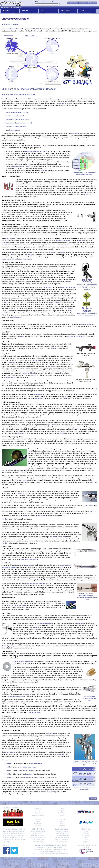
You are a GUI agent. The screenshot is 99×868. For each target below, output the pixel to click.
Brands (38, 821)
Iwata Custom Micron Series (16, 605)
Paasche (23, 840)
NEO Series (47, 287)
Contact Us (38, 809)
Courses (38, 826)
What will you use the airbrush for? (17, 112)
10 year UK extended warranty (46, 315)
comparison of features (27, 771)
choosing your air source (30, 778)
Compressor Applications (62, 838)
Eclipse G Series (10, 752)
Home (3, 7)
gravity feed (62, 537)
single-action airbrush (45, 623)
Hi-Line (82, 241)
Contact (83, 10)
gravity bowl (88, 506)
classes (4, 646)
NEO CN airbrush (24, 480)
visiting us (13, 646)
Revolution (59, 229)
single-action (61, 253)
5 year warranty (55, 302)
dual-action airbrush (28, 373)
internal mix (12, 362)
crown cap (26, 694)
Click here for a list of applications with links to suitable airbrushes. (84, 172)
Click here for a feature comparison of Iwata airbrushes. (85, 788)
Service (62, 809)
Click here (80, 336)
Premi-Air (6, 838)
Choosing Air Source (62, 831)
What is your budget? (13, 130)
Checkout (86, 833)
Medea (17, 833)
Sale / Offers (62, 813)
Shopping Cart (86, 829)
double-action (39, 399)
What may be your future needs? (17, 127)
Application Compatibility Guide (36, 151)
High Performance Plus (64, 241)
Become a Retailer (38, 815)
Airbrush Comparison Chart (20, 166)
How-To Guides (38, 842)
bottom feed (42, 515)
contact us (63, 103)
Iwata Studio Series (62, 833)
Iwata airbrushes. (37, 763)
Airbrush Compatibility (62, 840)
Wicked (11, 840)
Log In (86, 840)
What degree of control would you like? (19, 123)
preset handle (56, 371)
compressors (9, 833)
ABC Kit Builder (38, 29)
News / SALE (65, 10)
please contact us (76, 134)
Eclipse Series (9, 238)
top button (10, 255)
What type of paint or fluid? (15, 116)
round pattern (50, 734)
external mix (72, 336)
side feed (53, 537)
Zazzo (21, 833)
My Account (86, 835)
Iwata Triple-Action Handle (36, 583)
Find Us (38, 811)
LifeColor (10, 835)
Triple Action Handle (34, 712)
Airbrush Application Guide (38, 838)
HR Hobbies (17, 835)
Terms (62, 824)
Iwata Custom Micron (68, 287)
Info (43, 10)
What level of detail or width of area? (18, 119)
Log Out (86, 842)
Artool (5, 835)
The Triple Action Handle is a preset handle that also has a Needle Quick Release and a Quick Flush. (87, 596)
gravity (92, 511)
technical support (16, 317)
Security (62, 826)
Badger (8, 842)
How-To (25, 10)
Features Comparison (38, 835)
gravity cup (22, 494)
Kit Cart (86, 831)
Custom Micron (7, 243)
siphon (25, 515)
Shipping (62, 819)
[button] (73, 3)
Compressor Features (62, 835)
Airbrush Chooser (16, 29)
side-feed (26, 529)
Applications (38, 824)
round (27, 736)
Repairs (62, 811)
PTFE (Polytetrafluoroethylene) (23, 661)
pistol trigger (29, 255)
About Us (38, 813)
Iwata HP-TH (63, 754)
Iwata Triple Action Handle (29, 559)
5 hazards (27, 774)
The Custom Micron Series (16, 696)
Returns (62, 821)
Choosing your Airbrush (14, 7)
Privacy (86, 838)
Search (32, 4)
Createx (5, 840)
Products (6, 10)
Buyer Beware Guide (38, 840)
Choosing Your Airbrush (38, 831)
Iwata (23, 313)
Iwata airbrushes (21, 433)
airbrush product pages (28, 767)
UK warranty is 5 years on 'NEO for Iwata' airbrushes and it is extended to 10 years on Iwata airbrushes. (87, 286)
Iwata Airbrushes (38, 833)
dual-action (51, 253)
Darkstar (17, 840)
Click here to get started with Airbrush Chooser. (29, 89)
